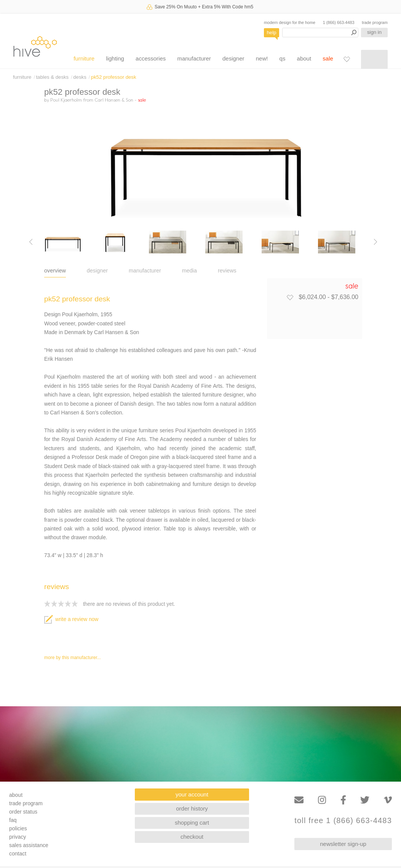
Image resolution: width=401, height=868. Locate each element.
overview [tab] (55, 271)
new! (262, 58)
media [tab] (189, 271)
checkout (192, 837)
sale (328, 58)
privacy (18, 837)
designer (233, 58)
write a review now (71, 619)
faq (13, 820)
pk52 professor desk (114, 77)
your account (192, 794)
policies (18, 828)
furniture (84, 58)
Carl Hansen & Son (114, 100)
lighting (115, 58)
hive (35, 46)
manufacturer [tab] (145, 271)
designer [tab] (97, 271)
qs (283, 58)
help (272, 33)
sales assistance (29, 845)
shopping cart (192, 823)
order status (23, 812)
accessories (151, 58)
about (304, 58)
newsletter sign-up (343, 844)
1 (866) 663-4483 (339, 22)
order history (192, 808)
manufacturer (194, 58)
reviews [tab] (227, 271)
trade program (375, 22)
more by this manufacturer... (73, 658)
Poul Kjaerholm (66, 100)
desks (80, 77)
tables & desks (52, 77)
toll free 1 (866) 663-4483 (343, 821)
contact (18, 854)
